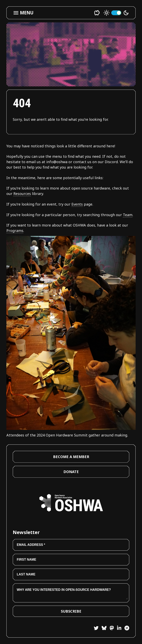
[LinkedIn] (118, 629)
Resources (22, 194)
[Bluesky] (103, 629)
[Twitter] (96, 629)
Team (128, 215)
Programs (15, 231)
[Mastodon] (110, 629)
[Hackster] (127, 628)
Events (77, 204)
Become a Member (71, 457)
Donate (71, 472)
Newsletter (26, 532)
